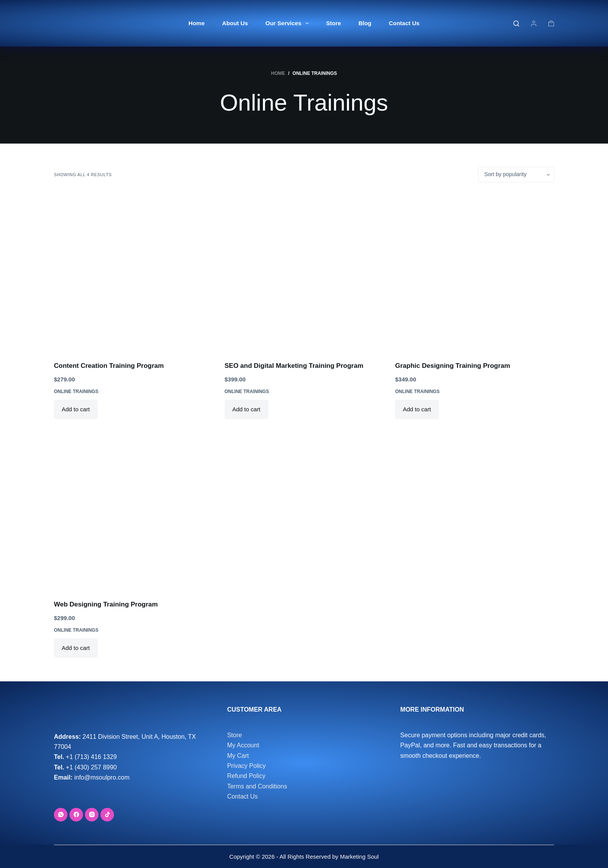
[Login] (534, 23)
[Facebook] (76, 815)
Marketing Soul (358, 857)
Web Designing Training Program (106, 604)
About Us (235, 23)
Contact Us (404, 23)
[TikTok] (107, 815)
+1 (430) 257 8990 (91, 767)
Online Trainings (76, 392)
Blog (365, 23)
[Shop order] (516, 175)
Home (197, 23)
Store (333, 23)
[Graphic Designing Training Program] (475, 272)
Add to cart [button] (76, 409)
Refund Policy (246, 776)
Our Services (288, 23)
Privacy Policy (247, 766)
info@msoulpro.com (102, 777)
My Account (243, 745)
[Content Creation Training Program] (133, 272)
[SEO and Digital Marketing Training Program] (304, 272)
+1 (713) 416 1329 (91, 757)
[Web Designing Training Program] (133, 510)
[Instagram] (92, 815)
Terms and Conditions (257, 786)
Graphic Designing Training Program (453, 366)
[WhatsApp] (61, 815)
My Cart (238, 756)
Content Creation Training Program (109, 366)
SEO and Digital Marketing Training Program (294, 366)
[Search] (516, 23)
